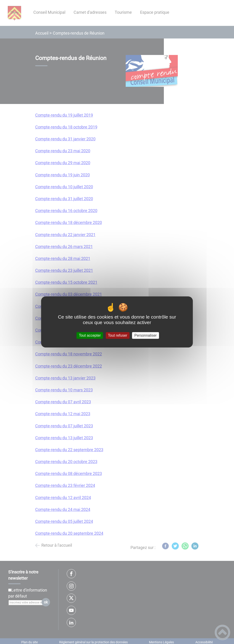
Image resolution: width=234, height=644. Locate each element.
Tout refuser (117, 335)
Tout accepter (90, 335)
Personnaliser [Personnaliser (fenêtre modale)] (146, 335)
